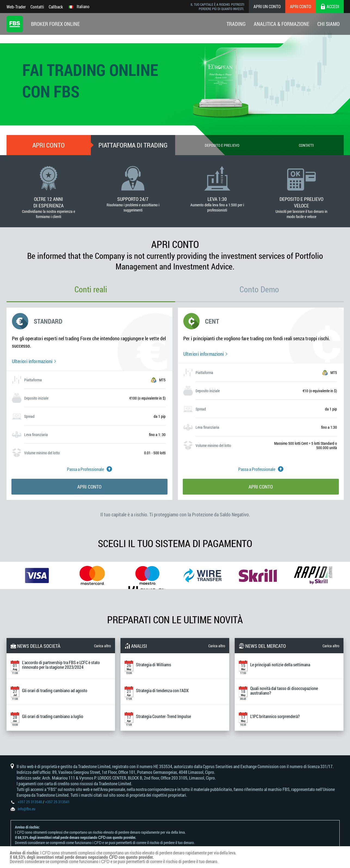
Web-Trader (16, 7)
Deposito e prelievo (222, 145)
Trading (236, 24)
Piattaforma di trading (133, 145)
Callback (56, 7)
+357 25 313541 (57, 802)
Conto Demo (259, 289)
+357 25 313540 (30, 802)
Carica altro (103, 646)
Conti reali (91, 289)
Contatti (37, 7)
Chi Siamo (329, 24)
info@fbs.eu (27, 809)
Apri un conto (267, 6)
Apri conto (301, 6)
